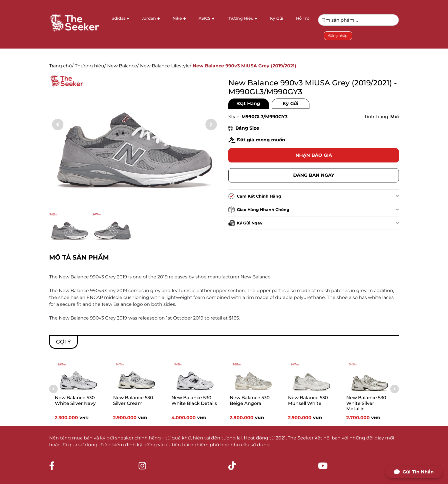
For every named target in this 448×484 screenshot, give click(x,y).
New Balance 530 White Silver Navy (75, 400)
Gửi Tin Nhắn (414, 472)
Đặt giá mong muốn (257, 140)
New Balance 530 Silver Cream (133, 400)
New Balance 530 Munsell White (308, 400)
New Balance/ (123, 66)
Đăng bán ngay (314, 175)
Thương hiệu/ (90, 66)
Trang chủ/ (61, 66)
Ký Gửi (290, 104)
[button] (211, 124)
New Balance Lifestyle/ (166, 66)
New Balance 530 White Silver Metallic (366, 403)
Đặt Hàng (249, 104)
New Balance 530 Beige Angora (250, 400)
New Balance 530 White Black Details (194, 400)
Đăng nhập (338, 36)
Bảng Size (244, 128)
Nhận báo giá (314, 155)
